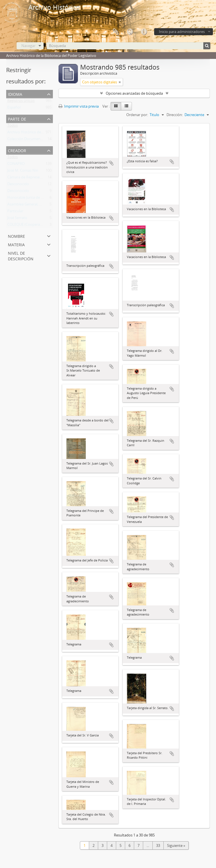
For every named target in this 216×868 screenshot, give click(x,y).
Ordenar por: (137, 115)
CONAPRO (16, 165)
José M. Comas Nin (23, 172)
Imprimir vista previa (79, 106)
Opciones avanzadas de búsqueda (134, 93)
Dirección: (175, 115)
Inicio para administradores (182, 32)
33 (158, 845)
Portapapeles (116, 32)
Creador (17, 150)
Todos (13, 126)
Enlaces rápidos (144, 32)
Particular (15, 212)
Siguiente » (176, 845)
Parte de (17, 118)
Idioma (130, 32)
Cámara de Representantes (30, 178)
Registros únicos (21, 102)
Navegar (28, 46)
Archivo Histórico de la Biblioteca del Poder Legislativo (52, 133)
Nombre (16, 236)
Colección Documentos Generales (35, 140)
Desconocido (18, 185)
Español (14, 108)
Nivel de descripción (21, 255)
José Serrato (17, 219)
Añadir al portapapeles (111, 163)
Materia (16, 244)
